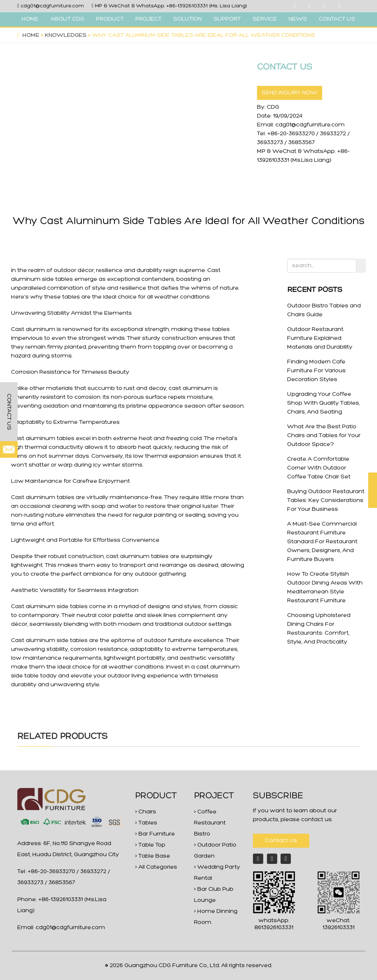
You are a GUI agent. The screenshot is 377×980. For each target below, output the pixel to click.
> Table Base (153, 856)
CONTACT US (337, 19)
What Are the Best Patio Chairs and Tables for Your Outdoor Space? (324, 436)
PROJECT (149, 19)
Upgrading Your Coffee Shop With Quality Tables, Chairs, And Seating (323, 403)
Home (31, 35)
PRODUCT (110, 19)
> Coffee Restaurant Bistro (210, 823)
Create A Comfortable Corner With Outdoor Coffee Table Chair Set (319, 468)
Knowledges (66, 35)
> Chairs (146, 812)
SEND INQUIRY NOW (290, 93)
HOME (30, 19)
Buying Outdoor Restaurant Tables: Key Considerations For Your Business (326, 501)
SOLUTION (188, 19)
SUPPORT (227, 19)
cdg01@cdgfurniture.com (52, 6)
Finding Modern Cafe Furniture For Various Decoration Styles (316, 371)
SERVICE (265, 19)
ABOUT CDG (67, 19)
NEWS (298, 19)
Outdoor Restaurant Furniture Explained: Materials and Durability (320, 338)
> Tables (146, 823)
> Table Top (150, 845)
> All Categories (156, 867)
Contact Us (281, 841)
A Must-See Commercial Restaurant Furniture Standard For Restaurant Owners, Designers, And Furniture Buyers (322, 542)
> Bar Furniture (155, 834)
